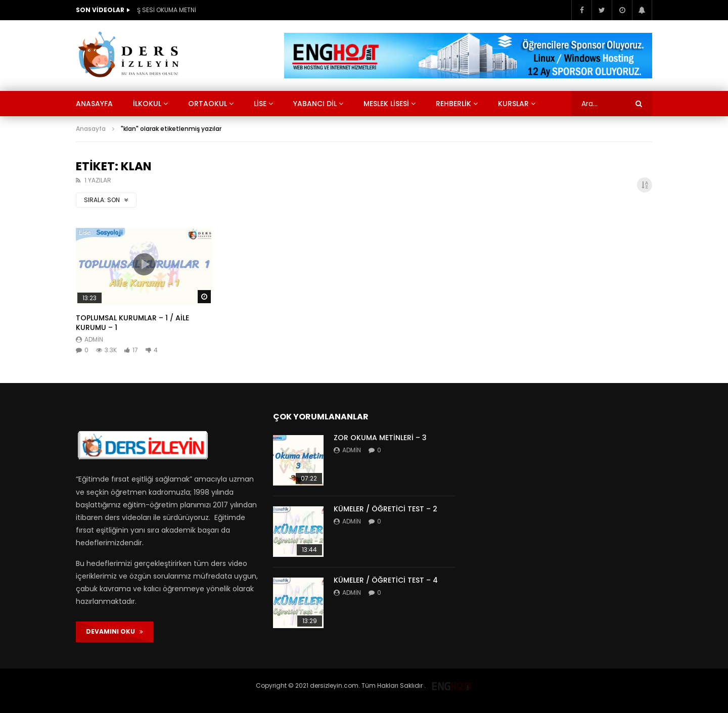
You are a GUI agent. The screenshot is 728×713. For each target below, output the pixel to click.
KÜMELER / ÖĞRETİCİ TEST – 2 (385, 509)
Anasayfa (94, 104)
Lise (260, 104)
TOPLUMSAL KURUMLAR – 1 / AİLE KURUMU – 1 (132, 323)
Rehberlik (453, 104)
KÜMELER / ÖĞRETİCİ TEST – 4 (386, 580)
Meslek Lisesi (386, 104)
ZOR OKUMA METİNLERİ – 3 (380, 438)
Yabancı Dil (315, 104)
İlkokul (147, 104)
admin (94, 339)
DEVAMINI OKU (115, 631)
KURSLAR (513, 104)
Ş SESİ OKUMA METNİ (167, 10)
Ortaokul (208, 104)
